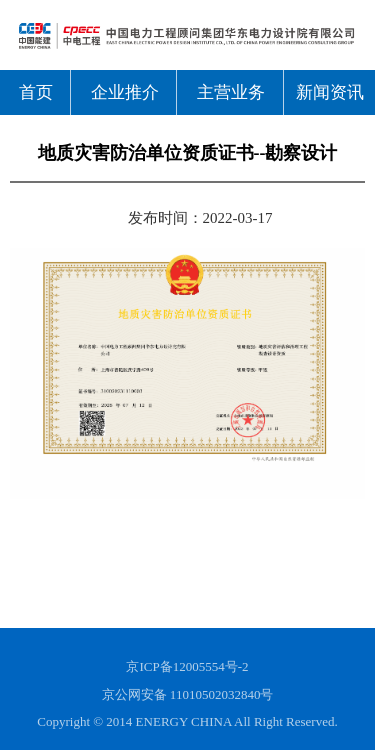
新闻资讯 (330, 92)
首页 (36, 92)
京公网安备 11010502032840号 (188, 694)
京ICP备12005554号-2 (187, 666)
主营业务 (231, 92)
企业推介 (125, 92)
